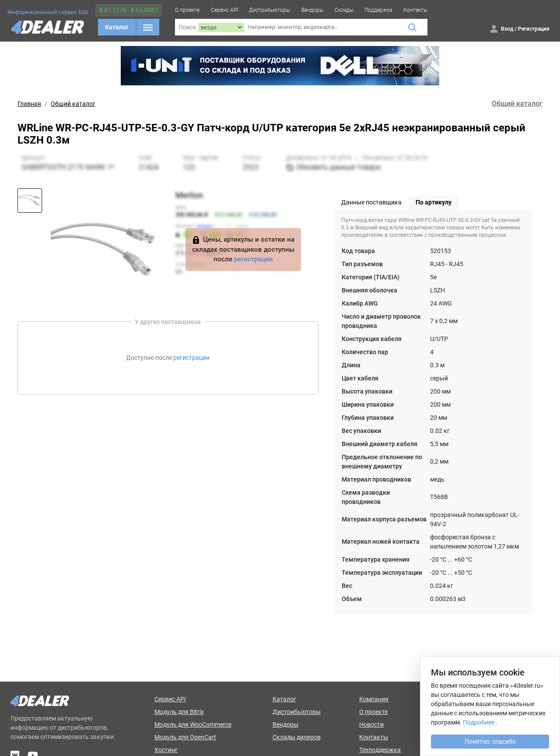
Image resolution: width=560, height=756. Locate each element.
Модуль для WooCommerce (193, 724)
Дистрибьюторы (269, 10)
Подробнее (479, 722)
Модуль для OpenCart (185, 737)
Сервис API (224, 10)
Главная (29, 104)
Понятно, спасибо (490, 742)
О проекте (187, 10)
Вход (507, 29)
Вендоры (312, 10)
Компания (374, 699)
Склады (344, 10)
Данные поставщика (371, 202)
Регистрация (534, 29)
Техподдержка (380, 750)
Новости (371, 724)
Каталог (117, 27)
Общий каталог (73, 104)
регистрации (254, 259)
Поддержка (378, 10)
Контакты (415, 10)
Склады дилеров (297, 737)
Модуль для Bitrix (179, 712)
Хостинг (166, 750)
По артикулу (434, 202)
